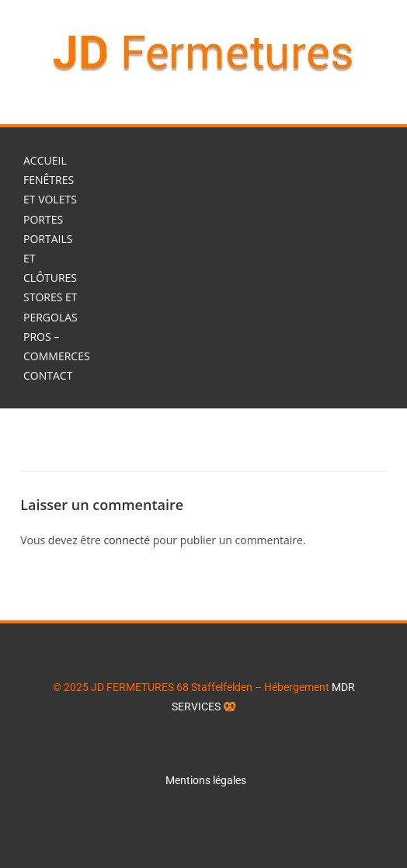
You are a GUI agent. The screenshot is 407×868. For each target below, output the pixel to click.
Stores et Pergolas (50, 307)
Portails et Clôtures (50, 258)
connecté (127, 540)
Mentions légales (207, 780)
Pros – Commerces (57, 346)
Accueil (45, 160)
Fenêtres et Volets (50, 189)
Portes (43, 219)
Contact (48, 375)
